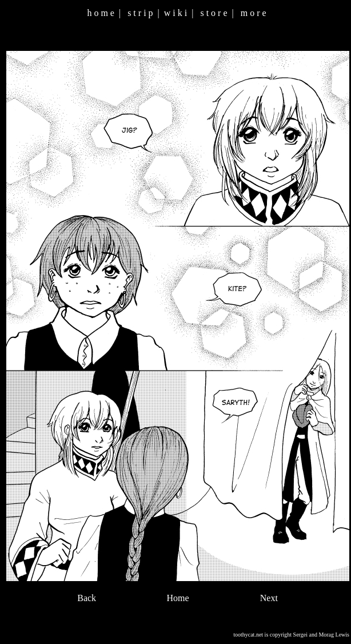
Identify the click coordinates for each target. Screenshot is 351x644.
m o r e (254, 13)
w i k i (175, 13)
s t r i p (140, 13)
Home (178, 598)
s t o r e (214, 13)
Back (87, 598)
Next (269, 598)
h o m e (101, 13)
